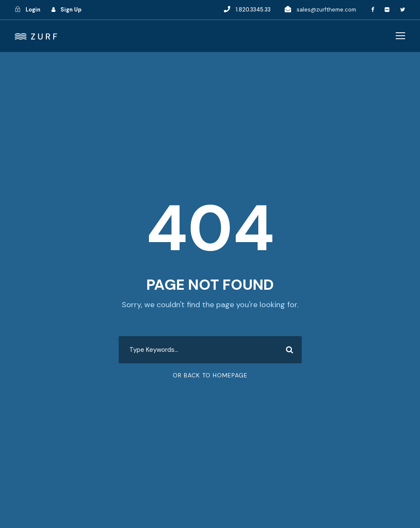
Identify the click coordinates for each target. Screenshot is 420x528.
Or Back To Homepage (210, 375)
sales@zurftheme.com (326, 10)
